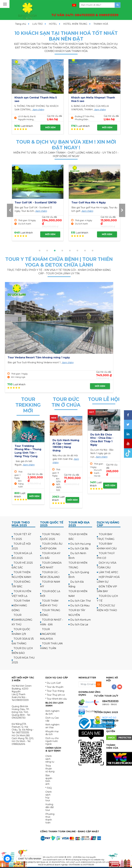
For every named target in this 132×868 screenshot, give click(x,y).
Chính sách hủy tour (49, 796)
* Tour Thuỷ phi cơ (55, 695)
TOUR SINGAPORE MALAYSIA (48, 634)
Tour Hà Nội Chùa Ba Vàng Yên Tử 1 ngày (102, 438)
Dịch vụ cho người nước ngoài (52, 741)
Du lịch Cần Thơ (81, 601)
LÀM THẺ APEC (108, 572)
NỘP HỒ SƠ (109, 718)
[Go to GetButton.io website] (8, 865)
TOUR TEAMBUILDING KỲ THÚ (22, 620)
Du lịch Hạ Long (81, 544)
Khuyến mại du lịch (52, 733)
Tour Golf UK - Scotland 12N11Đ (92, 203)
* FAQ (49, 788)
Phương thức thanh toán (50, 818)
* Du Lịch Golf (53, 683)
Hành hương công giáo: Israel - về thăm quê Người (65, 444)
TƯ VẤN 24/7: (85, 15)
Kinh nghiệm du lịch (52, 712)
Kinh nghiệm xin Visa (52, 726)
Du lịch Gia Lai (79, 624)
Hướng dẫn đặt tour (50, 807)
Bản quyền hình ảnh (49, 780)
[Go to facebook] (8, 859)
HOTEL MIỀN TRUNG (75, 24)
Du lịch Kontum (81, 620)
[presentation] (10, 210)
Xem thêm (38, 110)
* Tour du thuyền (54, 687)
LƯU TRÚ (37, 24)
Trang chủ (21, 24)
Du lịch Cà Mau (80, 605)
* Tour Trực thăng (55, 691)
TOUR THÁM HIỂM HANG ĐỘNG (21, 605)
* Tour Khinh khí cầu (56, 699)
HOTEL (53, 24)
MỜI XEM (50, 127)
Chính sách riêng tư (50, 759)
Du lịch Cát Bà (79, 549)
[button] (40, 251)
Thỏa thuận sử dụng (50, 769)
